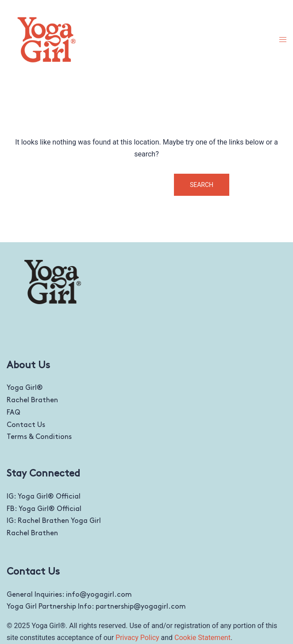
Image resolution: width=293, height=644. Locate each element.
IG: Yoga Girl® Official (44, 497)
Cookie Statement (202, 638)
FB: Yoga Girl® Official (44, 509)
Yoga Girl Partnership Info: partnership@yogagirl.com (96, 607)
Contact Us (26, 425)
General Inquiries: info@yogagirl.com (69, 595)
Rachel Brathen (32, 400)
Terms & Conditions (39, 437)
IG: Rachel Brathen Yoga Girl (54, 521)
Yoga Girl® (25, 388)
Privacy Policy (137, 638)
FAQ (13, 413)
